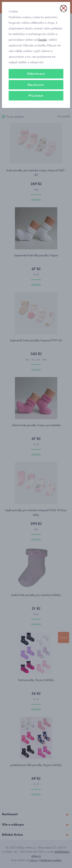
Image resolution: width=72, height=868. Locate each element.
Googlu (42, 40)
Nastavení (36, 85)
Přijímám (36, 96)
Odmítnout (36, 74)
